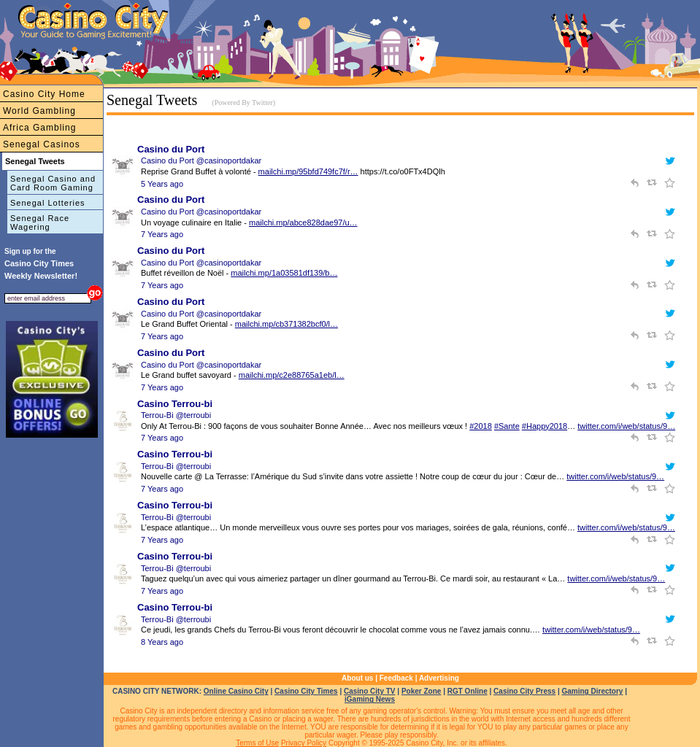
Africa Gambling (39, 128)
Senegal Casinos (42, 144)
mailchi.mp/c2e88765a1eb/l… (292, 375)
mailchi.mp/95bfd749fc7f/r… (308, 171)
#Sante (507, 426)
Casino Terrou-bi (175, 404)
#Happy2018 (545, 426)
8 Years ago (162, 642)
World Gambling (39, 111)
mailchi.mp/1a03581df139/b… (284, 273)
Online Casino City (236, 691)
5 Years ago (162, 184)
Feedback (396, 678)
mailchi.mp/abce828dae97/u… (303, 222)
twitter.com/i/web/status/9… (626, 426)
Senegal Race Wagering (40, 222)
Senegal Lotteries (48, 203)
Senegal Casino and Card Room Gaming (53, 183)
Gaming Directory (593, 691)
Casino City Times (306, 691)
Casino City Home (44, 94)
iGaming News (370, 699)
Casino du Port (171, 149)
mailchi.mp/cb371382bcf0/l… (286, 324)
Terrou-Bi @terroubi (176, 415)
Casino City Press (524, 691)
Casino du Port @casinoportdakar (201, 160)
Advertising (439, 678)
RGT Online (468, 691)
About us (357, 678)
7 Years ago (162, 234)
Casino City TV (370, 691)
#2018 (481, 426)
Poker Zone (421, 691)
